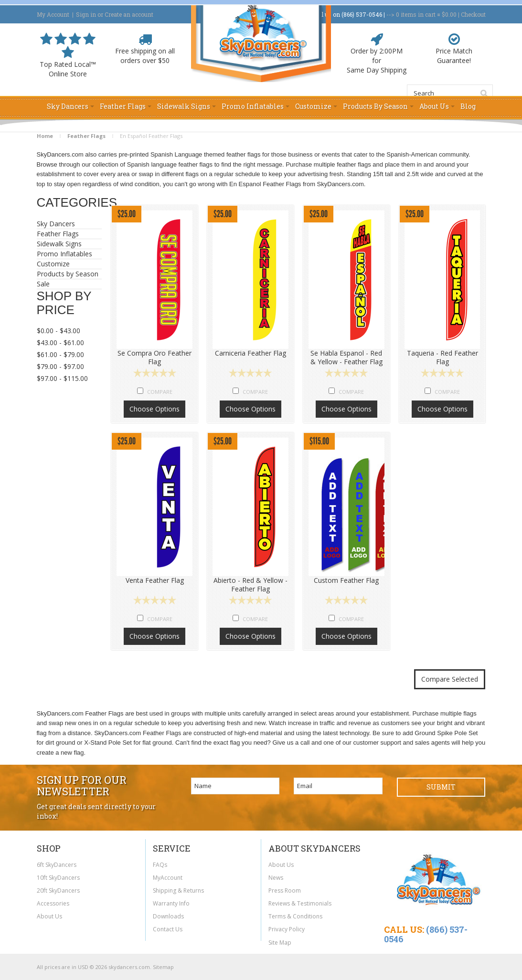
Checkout (473, 14)
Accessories (53, 903)
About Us (49, 916)
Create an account (129, 14)
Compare (160, 392)
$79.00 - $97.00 (60, 366)
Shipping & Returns (178, 890)
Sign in (86, 14)
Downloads (168, 916)
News (276, 878)
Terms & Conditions (295, 916)
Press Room (285, 890)
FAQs (160, 865)
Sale (43, 284)
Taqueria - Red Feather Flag (442, 358)
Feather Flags (86, 136)
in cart (416, 14)
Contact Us (168, 929)
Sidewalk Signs (67, 244)
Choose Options (154, 409)
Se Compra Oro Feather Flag (154, 358)
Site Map (280, 943)
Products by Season (68, 274)
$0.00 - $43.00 (59, 331)
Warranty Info (171, 903)
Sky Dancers (67, 224)
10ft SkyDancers (58, 878)
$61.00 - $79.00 (60, 354)
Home (45, 136)
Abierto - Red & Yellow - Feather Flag (250, 585)
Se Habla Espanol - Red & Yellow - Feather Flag (346, 358)
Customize (53, 264)
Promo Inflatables (67, 254)
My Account (53, 14)
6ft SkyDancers (57, 865)
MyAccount (168, 878)
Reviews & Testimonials (300, 903)
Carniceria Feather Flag (250, 353)
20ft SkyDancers (58, 890)
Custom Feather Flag (346, 580)
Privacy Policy (287, 929)
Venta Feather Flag (155, 580)
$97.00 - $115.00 (62, 378)
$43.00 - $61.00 (60, 342)
